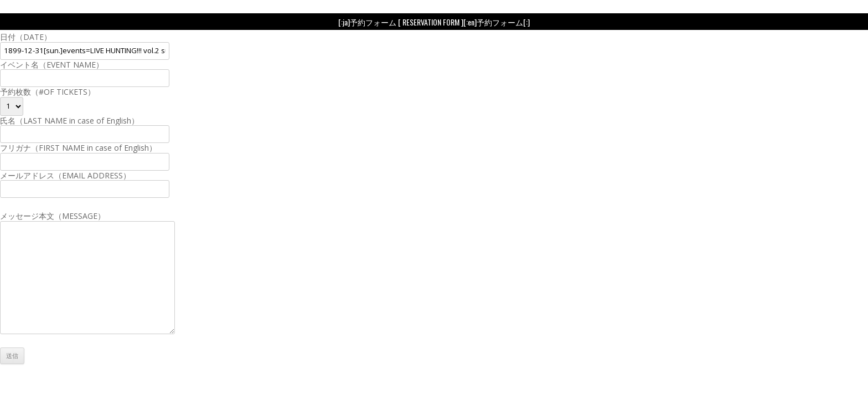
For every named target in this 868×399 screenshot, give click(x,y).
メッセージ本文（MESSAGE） (87, 221)
